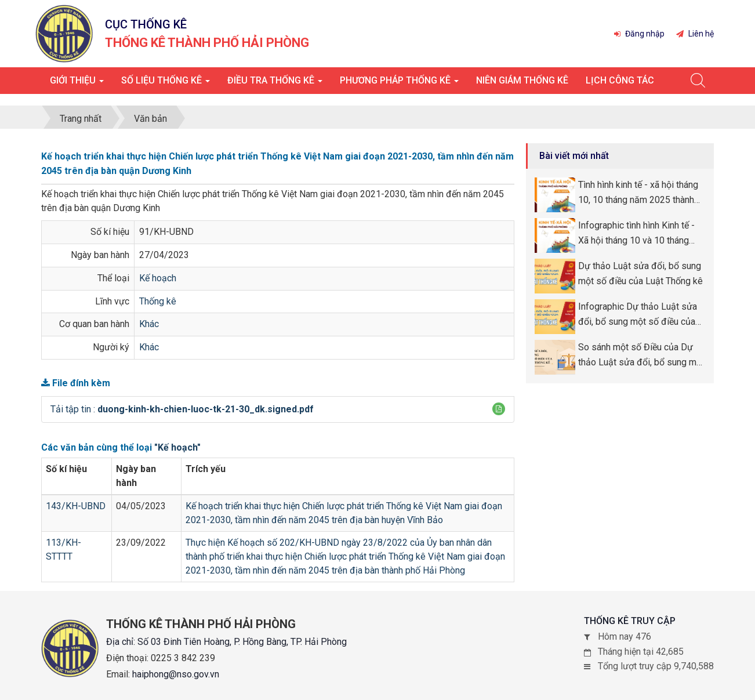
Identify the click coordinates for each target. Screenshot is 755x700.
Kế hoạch (158, 278)
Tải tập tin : (182, 409)
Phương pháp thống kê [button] (399, 84)
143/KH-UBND (76, 506)
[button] (499, 409)
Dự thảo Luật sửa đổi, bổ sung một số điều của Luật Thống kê (640, 273)
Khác (149, 324)
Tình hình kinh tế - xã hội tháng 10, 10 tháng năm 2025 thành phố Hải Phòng (638, 193)
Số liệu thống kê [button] (166, 84)
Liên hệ (695, 34)
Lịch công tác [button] (620, 80)
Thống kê (158, 301)
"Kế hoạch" (177, 447)
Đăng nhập (639, 34)
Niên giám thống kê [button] (522, 80)
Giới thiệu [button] (77, 84)
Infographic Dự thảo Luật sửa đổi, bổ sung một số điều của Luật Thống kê (638, 315)
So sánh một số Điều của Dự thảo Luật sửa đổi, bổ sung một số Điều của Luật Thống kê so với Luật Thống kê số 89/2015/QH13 (641, 356)
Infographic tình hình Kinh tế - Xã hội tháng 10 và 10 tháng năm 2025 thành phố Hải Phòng (641, 234)
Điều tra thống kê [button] (275, 84)
